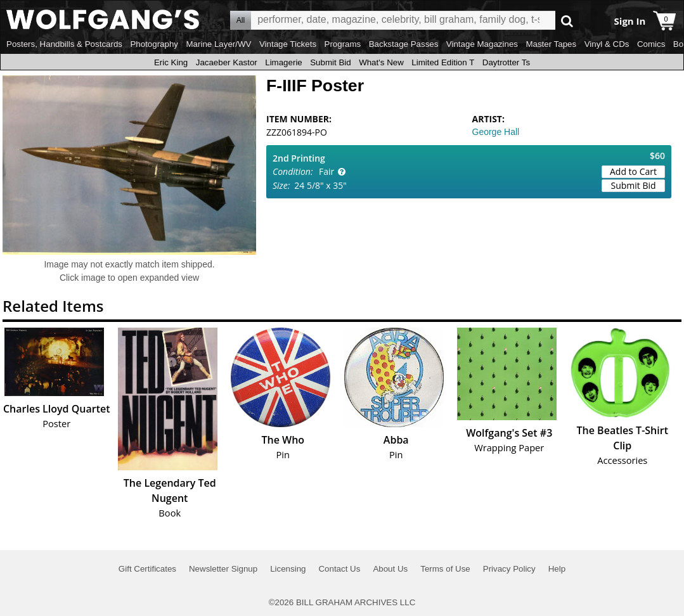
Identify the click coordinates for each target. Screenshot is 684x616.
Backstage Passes (404, 44)
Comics (651, 44)
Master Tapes (551, 44)
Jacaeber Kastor (227, 62)
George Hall (496, 132)
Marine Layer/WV (218, 44)
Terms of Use (445, 569)
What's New (381, 62)
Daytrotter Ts (506, 62)
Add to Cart (633, 171)
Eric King (171, 62)
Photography (154, 44)
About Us (390, 569)
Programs (343, 44)
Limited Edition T (443, 62)
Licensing (288, 569)
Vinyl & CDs (607, 44)
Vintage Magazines (482, 44)
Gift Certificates (147, 569)
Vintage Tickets (288, 44)
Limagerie (284, 62)
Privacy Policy (509, 569)
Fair (326, 171)
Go (567, 21)
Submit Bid (330, 62)
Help (557, 569)
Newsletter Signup (223, 569)
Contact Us (339, 569)
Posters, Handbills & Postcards (64, 44)
